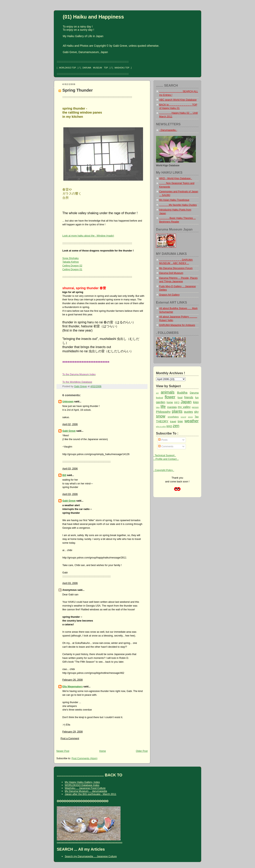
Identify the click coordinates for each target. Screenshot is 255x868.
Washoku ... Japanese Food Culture (85, 788)
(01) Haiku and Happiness (93, 17)
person (195, 407)
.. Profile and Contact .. (166, 459)
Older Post (142, 751)
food (180, 398)
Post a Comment (70, 738)
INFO (177, 402)
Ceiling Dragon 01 (72, 269)
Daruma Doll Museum (171, 273)
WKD (169, 426)
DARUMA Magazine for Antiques (177, 325)
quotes (188, 412)
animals (168, 392)
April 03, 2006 (70, 469)
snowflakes (173, 417)
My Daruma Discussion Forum (176, 268)
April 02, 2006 (70, 424)
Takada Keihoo (71, 262)
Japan (186, 402)
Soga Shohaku (71, 258)
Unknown (68, 402)
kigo (196, 402)
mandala (172, 407)
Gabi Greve (69, 431)
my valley (184, 407)
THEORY (162, 421)
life (163, 407)
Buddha (182, 392)
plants (177, 411)
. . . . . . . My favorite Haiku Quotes (178, 205)
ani (157, 393)
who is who (161, 426)
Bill (64, 475)
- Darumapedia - (168, 130)
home (170, 402)
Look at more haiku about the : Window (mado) (88, 236)
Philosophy (163, 412)
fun (197, 398)
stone (190, 417)
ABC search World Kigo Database (178, 100)
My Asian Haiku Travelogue (174, 200)
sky (196, 412)
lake (158, 407)
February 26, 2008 (73, 680)
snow (161, 416)
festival (159, 398)
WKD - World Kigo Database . (176, 178)
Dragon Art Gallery (169, 295)
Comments (166, 446)
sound (183, 417)
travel (173, 422)
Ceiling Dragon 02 (72, 266)
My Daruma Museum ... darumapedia (86, 791)
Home (102, 751)
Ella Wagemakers (73, 687)
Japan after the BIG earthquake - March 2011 (91, 794)
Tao (197, 417)
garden (161, 402)
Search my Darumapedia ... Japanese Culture (91, 856)
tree (180, 421)
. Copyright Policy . (164, 470)
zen (176, 426)
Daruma (194, 393)
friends (189, 397)
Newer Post (63, 751)
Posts (163, 440)
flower (170, 397)
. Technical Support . (165, 455)
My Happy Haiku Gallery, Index (82, 782)
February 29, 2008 (73, 732)
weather (192, 421)
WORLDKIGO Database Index (82, 785)
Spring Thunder (77, 90)
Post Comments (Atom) (84, 758)
